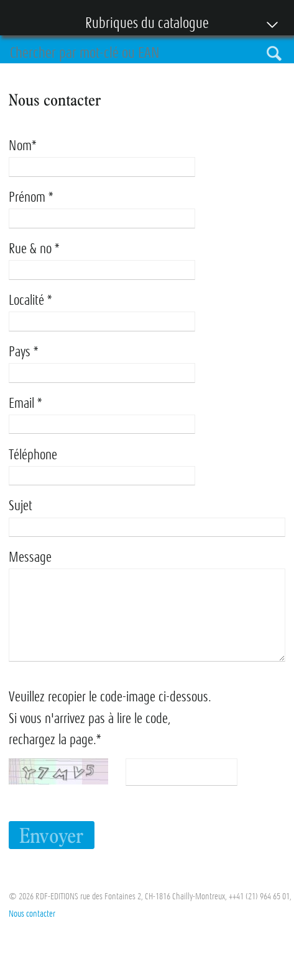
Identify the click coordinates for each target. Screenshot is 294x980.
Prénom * (31, 197)
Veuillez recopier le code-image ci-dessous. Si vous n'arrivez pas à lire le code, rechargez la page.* (110, 718)
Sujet (21, 506)
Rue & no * (34, 249)
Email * (25, 403)
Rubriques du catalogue (141, 24)
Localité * (30, 300)
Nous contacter (32, 914)
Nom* (22, 146)
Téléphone (33, 455)
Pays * (23, 352)
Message (30, 557)
